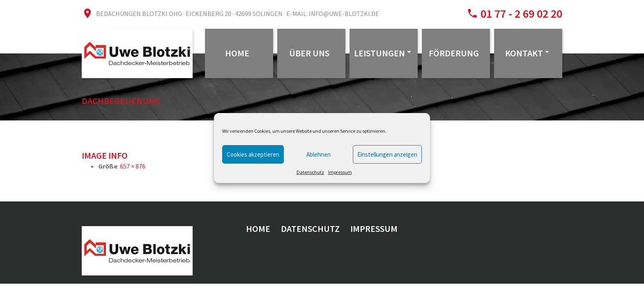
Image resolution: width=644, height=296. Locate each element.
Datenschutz (310, 172)
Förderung (454, 53)
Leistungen (379, 53)
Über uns (309, 53)
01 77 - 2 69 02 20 (520, 14)
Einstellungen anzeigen (387, 154)
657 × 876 (133, 166)
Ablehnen (319, 154)
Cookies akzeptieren (253, 154)
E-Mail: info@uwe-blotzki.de (333, 14)
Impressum (340, 172)
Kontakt (524, 53)
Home (237, 53)
